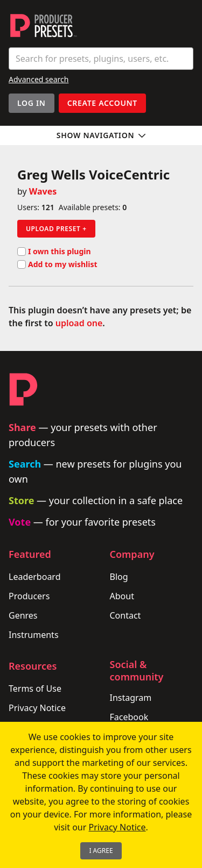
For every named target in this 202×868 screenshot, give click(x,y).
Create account (102, 103)
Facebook (129, 717)
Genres (23, 615)
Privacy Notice (37, 708)
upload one (79, 323)
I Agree (101, 851)
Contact (126, 615)
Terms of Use (35, 688)
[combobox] (101, 59)
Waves (43, 191)
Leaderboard (34, 577)
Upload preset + (56, 229)
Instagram (131, 698)
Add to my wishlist (57, 264)
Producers (29, 596)
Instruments (34, 635)
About (122, 596)
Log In (32, 103)
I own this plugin (54, 252)
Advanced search (39, 79)
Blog (119, 577)
